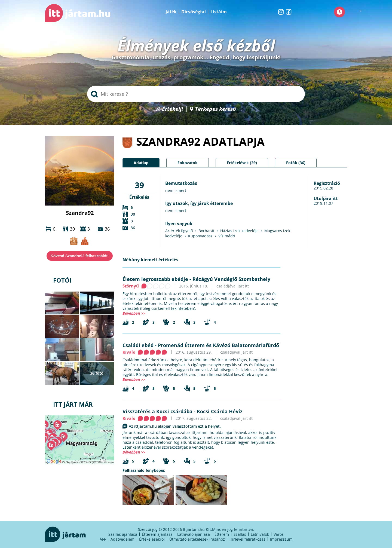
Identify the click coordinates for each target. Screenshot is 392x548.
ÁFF (103, 539)
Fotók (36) (296, 163)
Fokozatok (188, 163)
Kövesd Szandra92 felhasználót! (80, 256)
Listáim (219, 12)
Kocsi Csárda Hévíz (220, 411)
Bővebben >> (134, 313)
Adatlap (141, 163)
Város (279, 534)
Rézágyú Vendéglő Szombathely (231, 279)
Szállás (240, 534)
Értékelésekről (152, 539)
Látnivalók (260, 534)
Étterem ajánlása (157, 534)
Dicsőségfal (194, 12)
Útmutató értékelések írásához (197, 539)
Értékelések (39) (242, 163)
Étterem (222, 534)
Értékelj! (173, 109)
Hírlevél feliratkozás (247, 539)
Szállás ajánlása (123, 534)
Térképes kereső (215, 109)
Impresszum (281, 539)
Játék (171, 12)
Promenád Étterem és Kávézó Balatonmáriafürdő (218, 345)
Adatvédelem (122, 539)
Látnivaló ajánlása (194, 534)
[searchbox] (196, 94)
